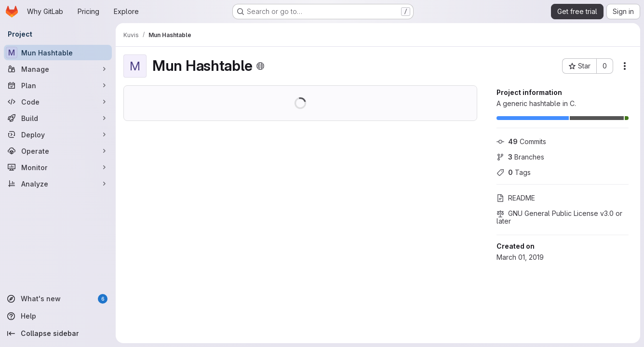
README (516, 198)
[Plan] (58, 85)
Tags (514, 172)
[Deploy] (58, 134)
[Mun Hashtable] (58, 53)
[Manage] (58, 69)
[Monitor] (58, 167)
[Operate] (58, 151)
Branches (520, 157)
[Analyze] (58, 184)
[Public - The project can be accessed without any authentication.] (260, 66)
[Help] (58, 316)
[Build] (58, 118)
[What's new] (58, 299)
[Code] (58, 102)
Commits (521, 141)
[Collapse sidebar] (58, 334)
